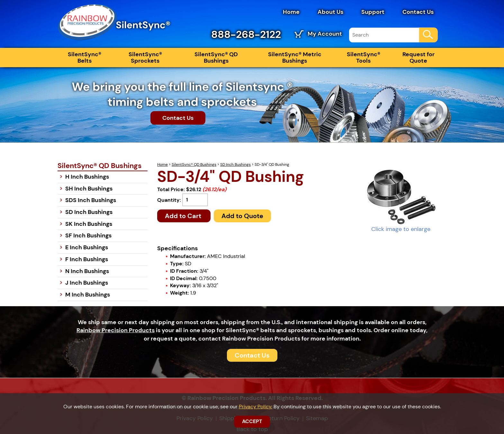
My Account (325, 34)
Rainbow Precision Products (116, 330)
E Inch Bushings (87, 247)
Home (291, 12)
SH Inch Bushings (89, 189)
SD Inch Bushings (235, 164)
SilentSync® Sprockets (145, 58)
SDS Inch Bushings (91, 200)
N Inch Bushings (87, 271)
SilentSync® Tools (364, 58)
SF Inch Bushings (88, 235)
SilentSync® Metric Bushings (295, 58)
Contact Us (418, 12)
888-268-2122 (246, 34)
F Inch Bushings (87, 259)
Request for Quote (419, 58)
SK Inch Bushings (89, 224)
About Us (330, 12)
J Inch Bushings (87, 283)
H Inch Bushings (87, 177)
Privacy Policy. (256, 407)
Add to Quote (242, 216)
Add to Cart (184, 216)
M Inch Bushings (88, 295)
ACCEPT (252, 421)
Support (373, 12)
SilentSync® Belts (85, 58)
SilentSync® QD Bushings (216, 58)
